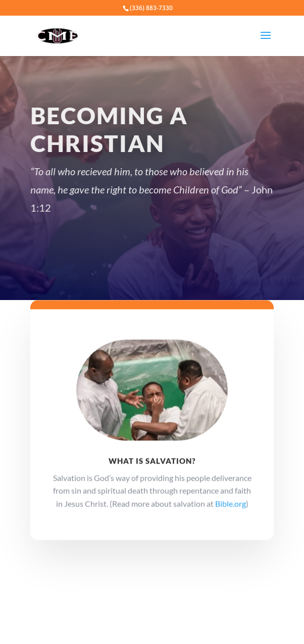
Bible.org (231, 507)
